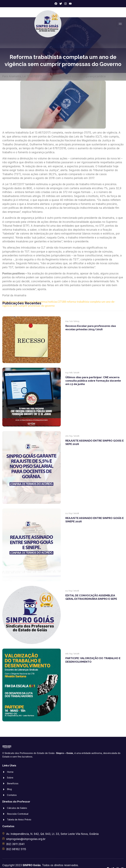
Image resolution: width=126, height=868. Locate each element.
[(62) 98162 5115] (3, 849)
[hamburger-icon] (120, 24)
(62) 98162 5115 (16, 849)
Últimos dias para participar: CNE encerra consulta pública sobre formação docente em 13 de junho (93, 381)
